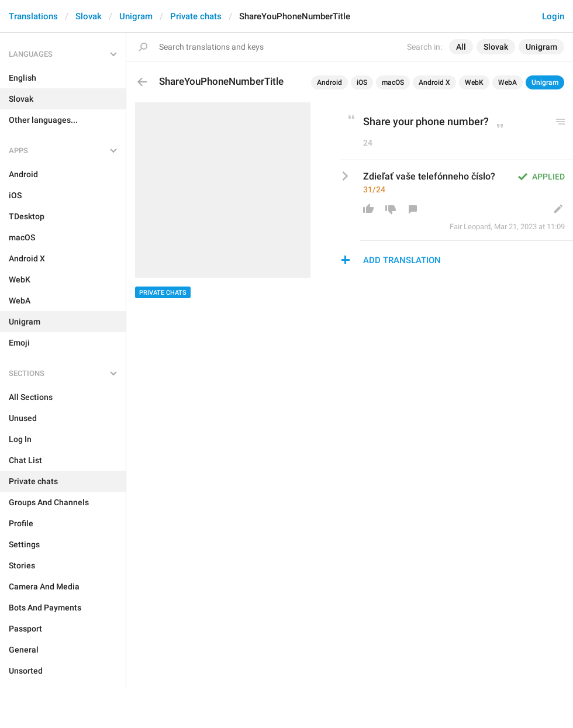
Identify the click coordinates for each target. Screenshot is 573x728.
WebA (508, 82)
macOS (393, 82)
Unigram (136, 16)
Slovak (89, 16)
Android (329, 82)
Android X (434, 82)
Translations (33, 16)
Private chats (196, 16)
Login (553, 16)
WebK (474, 82)
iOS (362, 82)
